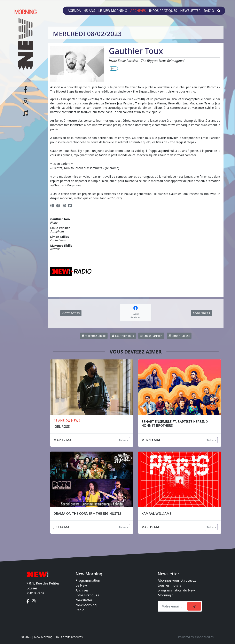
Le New (81, 585)
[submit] (194, 606)
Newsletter (190, 11)
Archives (138, 11)
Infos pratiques (163, 11)
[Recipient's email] (173, 606)
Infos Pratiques (87, 595)
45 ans (90, 11)
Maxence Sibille (94, 336)
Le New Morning (113, 11)
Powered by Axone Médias (196, 637)
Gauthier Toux (123, 336)
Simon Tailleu (179, 336)
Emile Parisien (151, 336)
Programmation (88, 580)
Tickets (123, 440)
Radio (209, 11)
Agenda (74, 11)
